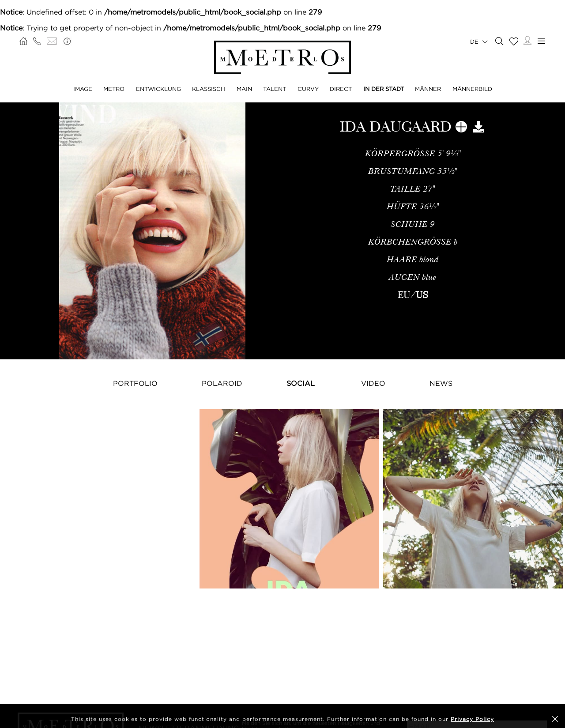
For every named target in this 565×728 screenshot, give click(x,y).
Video (373, 383)
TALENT (275, 89)
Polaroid (222, 383)
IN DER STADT (384, 89)
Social (301, 383)
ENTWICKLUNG (158, 89)
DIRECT (341, 89)
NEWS (441, 383)
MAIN (244, 89)
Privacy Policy (472, 719)
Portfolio (135, 383)
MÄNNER (428, 89)
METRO (114, 89)
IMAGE (83, 89)
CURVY (308, 89)
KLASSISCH (209, 89)
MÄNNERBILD (472, 89)
